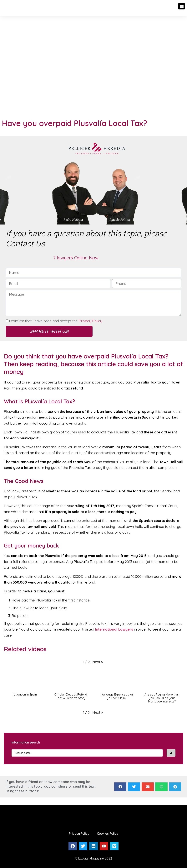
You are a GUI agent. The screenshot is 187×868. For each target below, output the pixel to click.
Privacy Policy (90, 321)
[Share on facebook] (120, 787)
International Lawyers (114, 629)
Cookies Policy (108, 834)
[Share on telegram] (175, 787)
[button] (182, 6)
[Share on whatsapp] (161, 787)
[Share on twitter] (134, 787)
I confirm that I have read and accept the (56, 321)
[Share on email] (148, 787)
